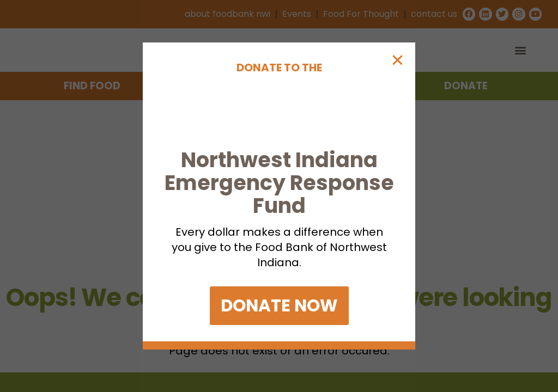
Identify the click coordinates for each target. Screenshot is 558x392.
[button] (398, 41)
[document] (279, 196)
